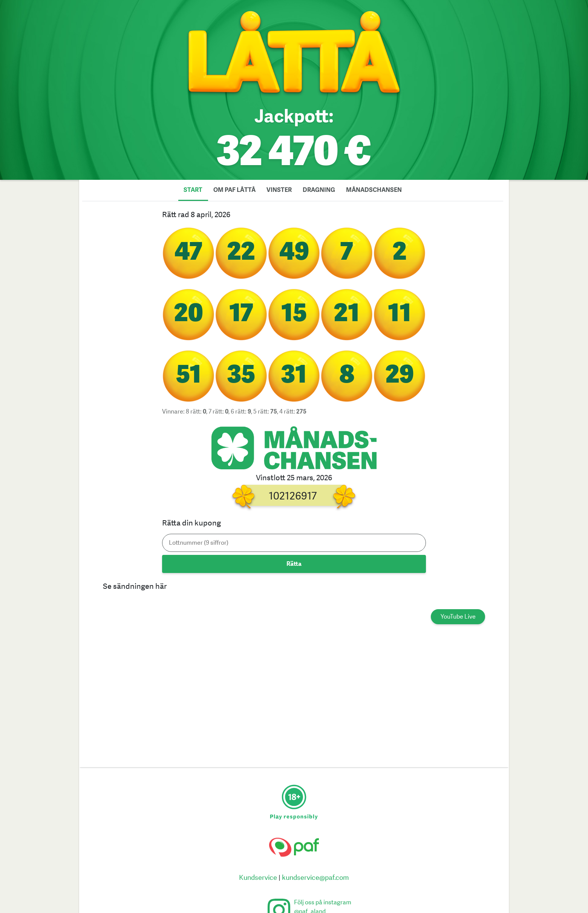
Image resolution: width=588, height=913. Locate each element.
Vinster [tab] (279, 190)
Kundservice (258, 878)
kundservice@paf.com (315, 878)
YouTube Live (458, 617)
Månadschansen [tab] (374, 190)
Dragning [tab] (319, 190)
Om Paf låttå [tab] (234, 190)
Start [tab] (193, 190)
